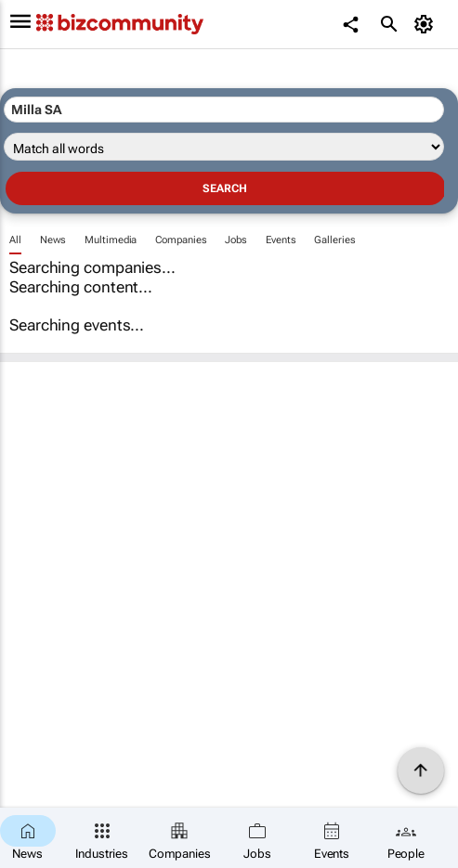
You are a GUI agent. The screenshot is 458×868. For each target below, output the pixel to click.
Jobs (236, 240)
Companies (181, 240)
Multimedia (111, 240)
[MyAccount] (426, 24)
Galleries (334, 240)
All (15, 240)
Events (281, 240)
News (53, 240)
